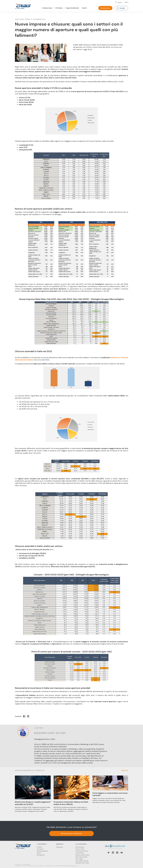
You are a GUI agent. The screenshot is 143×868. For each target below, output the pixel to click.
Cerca (120, 2)
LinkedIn (113, 853)
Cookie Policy (80, 853)
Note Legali (79, 859)
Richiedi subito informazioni (72, 833)
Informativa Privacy (82, 851)
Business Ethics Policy (83, 855)
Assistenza (60, 847)
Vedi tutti (125, 770)
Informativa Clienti (81, 857)
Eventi (84, 8)
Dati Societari (80, 847)
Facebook (117, 853)
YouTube (122, 853)
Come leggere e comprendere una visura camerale (110, 794)
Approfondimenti (72, 8)
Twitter (109, 853)
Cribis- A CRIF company (23, 6)
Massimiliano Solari (50, 733)
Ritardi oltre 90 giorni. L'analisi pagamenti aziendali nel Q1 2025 (33, 803)
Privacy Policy (80, 849)
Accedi (122, 8)
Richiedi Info (105, 8)
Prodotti (39, 847)
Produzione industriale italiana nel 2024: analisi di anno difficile (71, 803)
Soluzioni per (47, 8)
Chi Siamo (59, 8)
